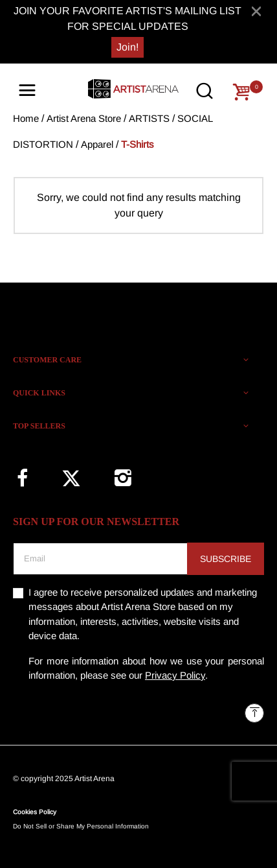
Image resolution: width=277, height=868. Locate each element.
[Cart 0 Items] (241, 92)
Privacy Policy (175, 675)
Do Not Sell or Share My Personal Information (81, 826)
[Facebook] (22, 478)
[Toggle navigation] (27, 91)
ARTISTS (149, 118)
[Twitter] (71, 478)
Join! (127, 47)
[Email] (100, 559)
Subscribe (226, 559)
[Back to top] (254, 713)
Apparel (97, 144)
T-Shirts (138, 144)
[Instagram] (123, 478)
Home (26, 118)
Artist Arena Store (84, 118)
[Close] (256, 11)
